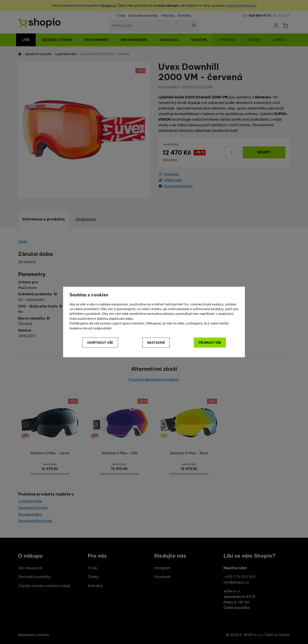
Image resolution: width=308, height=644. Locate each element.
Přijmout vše (210, 343)
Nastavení (156, 343)
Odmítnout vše (100, 343)
